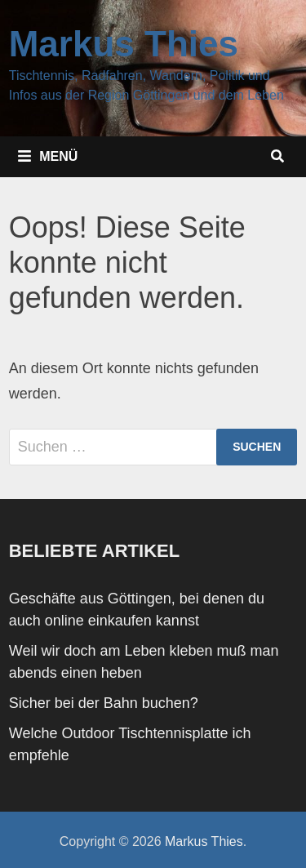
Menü (48, 156)
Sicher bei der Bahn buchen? (104, 703)
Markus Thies (124, 44)
